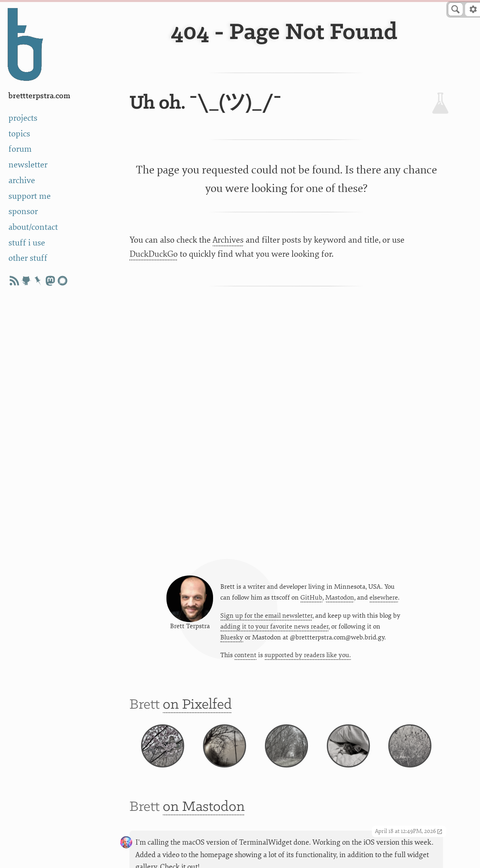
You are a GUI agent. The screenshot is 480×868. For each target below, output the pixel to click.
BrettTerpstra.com (39, 96)
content (245, 655)
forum (20, 149)
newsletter (28, 165)
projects (23, 118)
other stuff (28, 258)
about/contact (33, 227)
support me (30, 196)
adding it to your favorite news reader (274, 627)
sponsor (23, 211)
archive (22, 180)
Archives (228, 240)
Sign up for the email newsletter (266, 616)
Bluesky (232, 637)
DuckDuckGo (154, 254)
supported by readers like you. (308, 655)
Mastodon (340, 598)
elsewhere (384, 598)
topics (19, 134)
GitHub (311, 598)
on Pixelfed (197, 705)
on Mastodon (204, 807)
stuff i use (27, 243)
